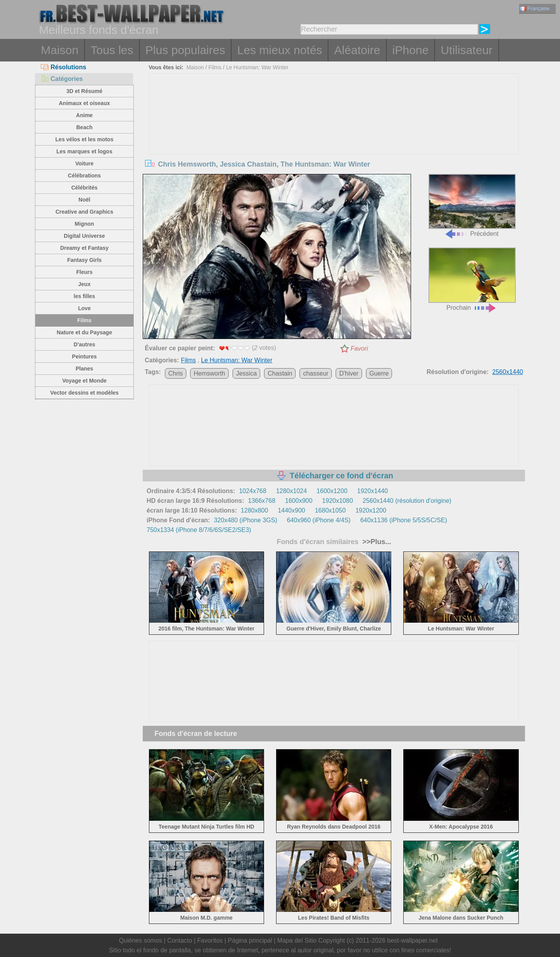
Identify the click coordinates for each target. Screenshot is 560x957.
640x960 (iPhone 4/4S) (319, 520)
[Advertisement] (334, 132)
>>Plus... (376, 542)
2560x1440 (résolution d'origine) (407, 501)
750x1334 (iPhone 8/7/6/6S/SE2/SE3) (199, 530)
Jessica (246, 373)
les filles (84, 296)
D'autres (84, 344)
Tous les (112, 50)
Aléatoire (357, 50)
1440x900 (291, 510)
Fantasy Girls (85, 260)
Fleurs (84, 272)
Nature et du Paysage (84, 332)
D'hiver (349, 373)
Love (85, 308)
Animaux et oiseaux (84, 103)
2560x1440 (508, 372)
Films (85, 320)
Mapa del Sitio (297, 940)
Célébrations (85, 176)
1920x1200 (371, 510)
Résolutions (64, 67)
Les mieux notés (280, 50)
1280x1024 (291, 491)
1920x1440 (372, 491)
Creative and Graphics (85, 212)
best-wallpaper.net (413, 940)
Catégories (62, 79)
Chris (176, 373)
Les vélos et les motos (84, 139)
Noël (84, 200)
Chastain (280, 373)
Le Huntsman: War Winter (257, 67)
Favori (359, 349)
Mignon (84, 224)
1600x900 (299, 501)
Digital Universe (84, 236)
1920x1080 (337, 501)
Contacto (180, 940)
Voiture (84, 163)
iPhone (410, 50)
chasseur (316, 373)
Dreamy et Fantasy (85, 248)
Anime (85, 115)
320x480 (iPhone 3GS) (246, 520)
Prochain (472, 279)
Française (535, 8)
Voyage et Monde (84, 381)
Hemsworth (209, 373)
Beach (84, 127)
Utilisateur (466, 50)
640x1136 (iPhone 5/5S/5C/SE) (403, 520)
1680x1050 (330, 510)
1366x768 (262, 501)
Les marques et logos (84, 151)
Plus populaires (185, 50)
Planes (84, 369)
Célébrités (84, 188)
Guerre (379, 373)
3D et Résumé (85, 91)
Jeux (84, 284)
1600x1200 (332, 491)
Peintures (84, 356)
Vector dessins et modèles (84, 393)
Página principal (250, 940)
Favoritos (210, 940)
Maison (60, 50)
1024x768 (253, 491)
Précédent (472, 206)
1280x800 (254, 510)
